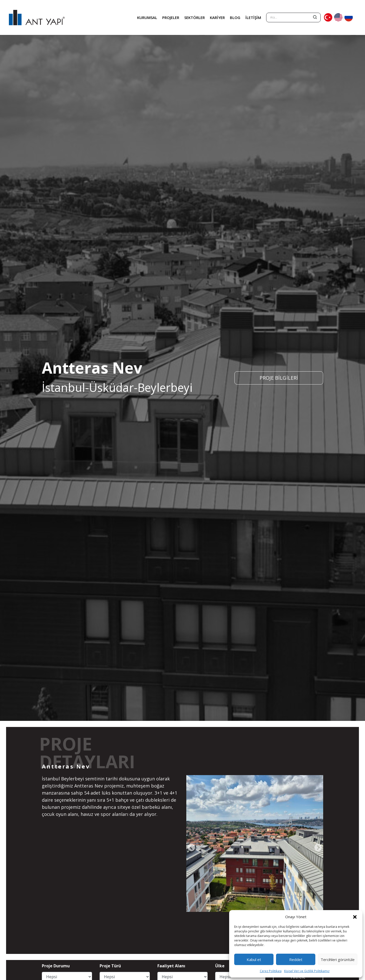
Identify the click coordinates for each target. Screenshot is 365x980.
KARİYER (217, 17)
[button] (355, 917)
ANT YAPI (37, 17)
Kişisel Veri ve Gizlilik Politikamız (307, 971)
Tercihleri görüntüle (338, 959)
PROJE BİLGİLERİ (279, 378)
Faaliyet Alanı (171, 966)
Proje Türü (110, 966)
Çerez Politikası (271, 971)
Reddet (296, 959)
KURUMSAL (147, 17)
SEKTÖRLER (195, 17)
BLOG (235, 17)
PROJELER (171, 17)
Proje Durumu (56, 966)
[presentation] (191, 848)
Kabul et (254, 959)
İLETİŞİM (253, 17)
